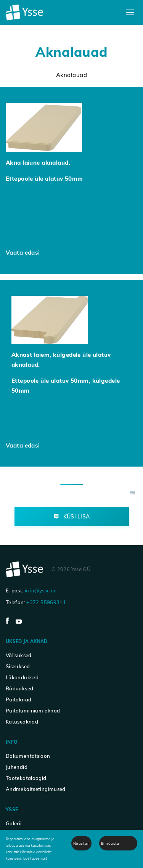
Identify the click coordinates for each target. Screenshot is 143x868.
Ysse (12, 809)
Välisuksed (19, 655)
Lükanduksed (22, 677)
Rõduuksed (19, 688)
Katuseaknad (22, 722)
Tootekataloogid (26, 778)
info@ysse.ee (41, 590)
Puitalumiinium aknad (33, 711)
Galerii (14, 823)
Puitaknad (18, 700)
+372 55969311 (46, 602)
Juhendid (17, 767)
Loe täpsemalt (35, 858)
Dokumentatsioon (28, 756)
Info (12, 742)
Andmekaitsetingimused (36, 789)
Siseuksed (18, 666)
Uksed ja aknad (27, 641)
